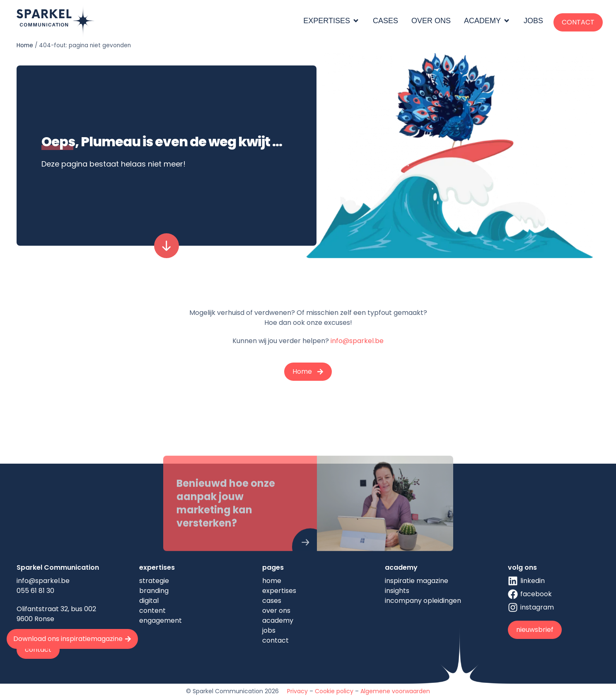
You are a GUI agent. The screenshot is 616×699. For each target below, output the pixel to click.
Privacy (297, 691)
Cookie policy (334, 691)
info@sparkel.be (357, 341)
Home (25, 45)
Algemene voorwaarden (395, 691)
